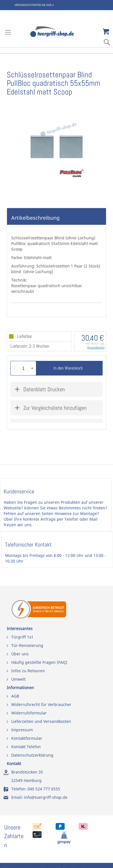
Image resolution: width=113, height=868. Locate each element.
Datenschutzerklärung (32, 755)
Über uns (20, 654)
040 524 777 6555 (44, 789)
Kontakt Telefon (26, 747)
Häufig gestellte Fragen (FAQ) (39, 662)
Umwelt (18, 679)
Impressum (22, 730)
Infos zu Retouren (28, 671)
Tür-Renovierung (27, 645)
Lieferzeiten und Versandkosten (41, 721)
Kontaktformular (27, 738)
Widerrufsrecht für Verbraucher (41, 704)
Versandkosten (96, 347)
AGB (15, 696)
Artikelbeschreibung (35, 218)
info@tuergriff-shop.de (46, 797)
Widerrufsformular (29, 713)
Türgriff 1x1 (22, 637)
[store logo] (57, 32)
